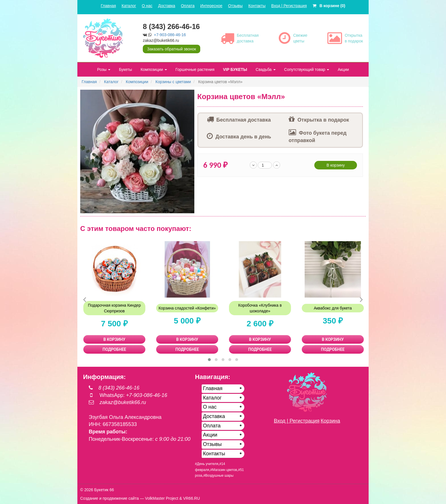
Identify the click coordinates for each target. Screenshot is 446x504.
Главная (108, 6)
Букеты (125, 69)
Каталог (129, 6)
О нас (147, 6)
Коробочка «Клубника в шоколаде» (260, 308)
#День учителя (207, 464)
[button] (189, 95)
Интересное (211, 6)
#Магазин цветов (224, 470)
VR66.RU (192, 498)
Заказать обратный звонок (172, 49)
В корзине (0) (329, 6)
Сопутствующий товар (307, 69)
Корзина (330, 421)
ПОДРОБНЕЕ (114, 349)
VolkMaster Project (162, 498)
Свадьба (266, 69)
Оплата (188, 6)
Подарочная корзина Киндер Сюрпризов (114, 308)
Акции (343, 69)
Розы (104, 69)
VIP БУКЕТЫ (235, 69)
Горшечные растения (195, 69)
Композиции (154, 69)
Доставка (167, 6)
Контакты (257, 6)
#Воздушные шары (218, 476)
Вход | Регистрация (289, 6)
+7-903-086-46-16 (170, 35)
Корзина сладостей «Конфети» (187, 308)
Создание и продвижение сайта (110, 498)
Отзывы (235, 6)
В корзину (336, 165)
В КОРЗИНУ (114, 339)
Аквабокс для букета (333, 308)
